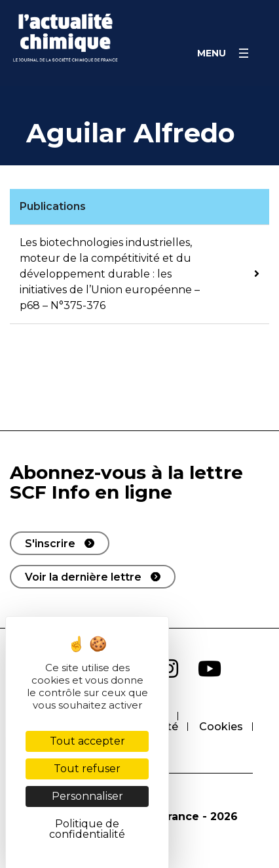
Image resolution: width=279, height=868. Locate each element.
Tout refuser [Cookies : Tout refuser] (87, 769)
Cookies (221, 727)
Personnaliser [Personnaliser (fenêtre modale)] (87, 796)
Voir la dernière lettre (83, 577)
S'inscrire (50, 544)
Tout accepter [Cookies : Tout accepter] (87, 741)
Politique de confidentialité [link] (87, 829)
